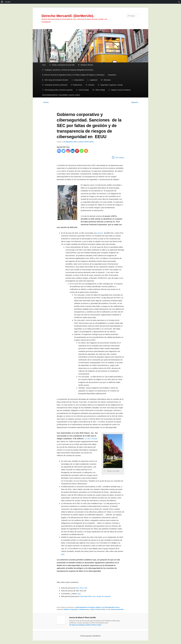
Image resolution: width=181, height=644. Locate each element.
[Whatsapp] (82, 151)
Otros (117, 607)
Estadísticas (112, 75)
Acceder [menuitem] (8, 2)
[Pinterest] (77, 151)
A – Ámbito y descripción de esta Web (62, 65)
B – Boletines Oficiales (86, 65)
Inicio (44, 65)
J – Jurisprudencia (78, 80)
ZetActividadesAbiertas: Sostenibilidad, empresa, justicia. (61, 95)
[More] (86, 151)
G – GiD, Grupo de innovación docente (55, 80)
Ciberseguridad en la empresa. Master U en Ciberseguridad (95, 607)
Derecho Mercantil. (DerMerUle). (68, 16)
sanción (100, 233)
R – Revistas (90, 85)
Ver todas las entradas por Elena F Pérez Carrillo (86, 625)
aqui (79, 594)
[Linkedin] (73, 151)
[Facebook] (59, 151)
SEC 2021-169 (81, 588)
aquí (63, 554)
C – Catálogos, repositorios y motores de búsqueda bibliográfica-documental (68, 70)
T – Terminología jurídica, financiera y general (57, 90)
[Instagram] (68, 151)
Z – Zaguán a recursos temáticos (120, 90)
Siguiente (135, 102)
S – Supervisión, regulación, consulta (110, 85)
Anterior (45, 102)
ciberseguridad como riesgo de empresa (95, 596)
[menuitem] (2, 2)
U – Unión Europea (82, 90)
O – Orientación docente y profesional (55, 85)
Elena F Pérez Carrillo (86, 142)
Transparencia (84, 609)
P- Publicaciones (77, 85)
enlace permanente (117, 609)
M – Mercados (106, 80)
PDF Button (118, 157)
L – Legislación (92, 80)
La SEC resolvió (91, 439)
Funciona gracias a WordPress (90, 636)
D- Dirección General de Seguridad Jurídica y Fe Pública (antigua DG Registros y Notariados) (73, 75)
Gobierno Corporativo (71, 609)
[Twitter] (64, 151)
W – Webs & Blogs (99, 90)
